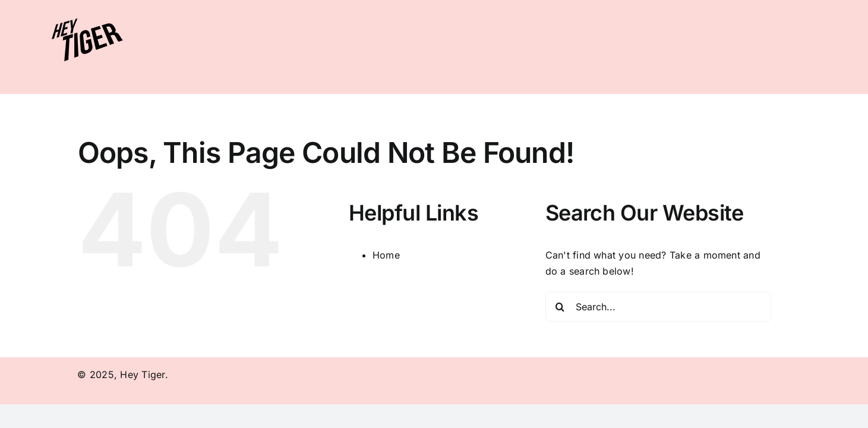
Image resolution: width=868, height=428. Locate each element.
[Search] (560, 307)
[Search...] (658, 307)
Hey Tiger (142, 374)
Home (386, 255)
